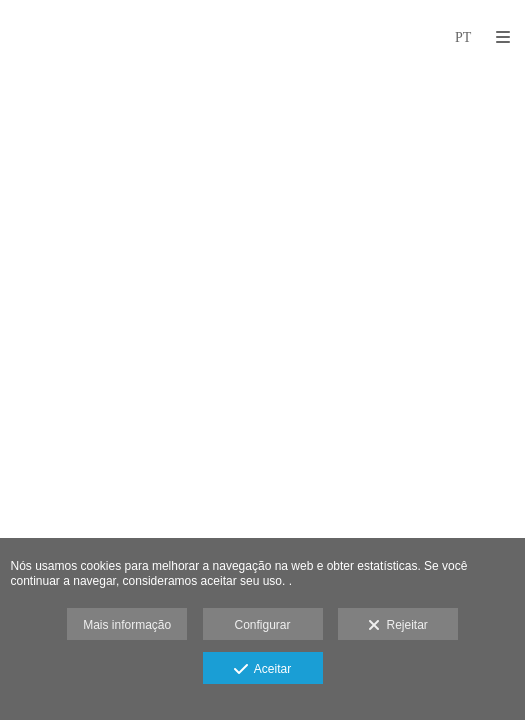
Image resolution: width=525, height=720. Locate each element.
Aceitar (262, 670)
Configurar (262, 625)
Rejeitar (398, 626)
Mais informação (127, 625)
